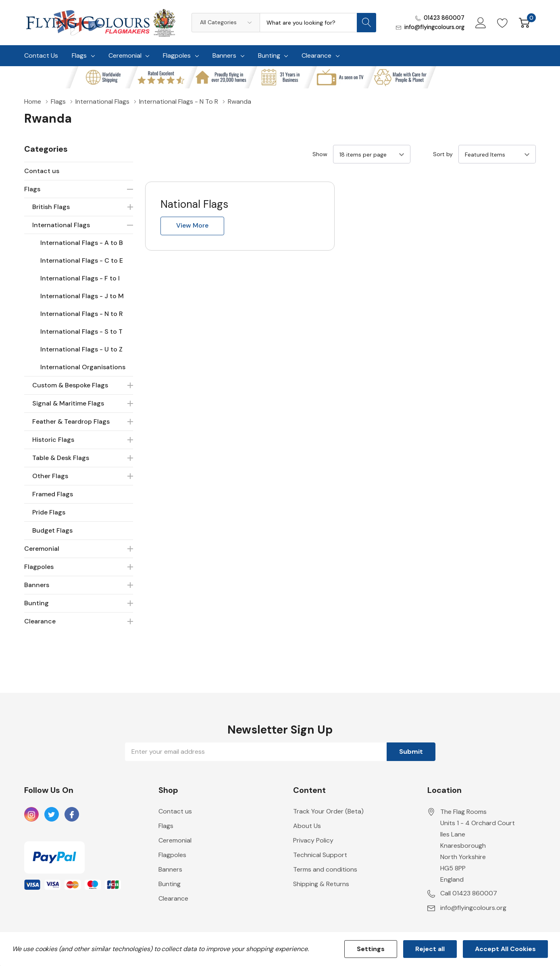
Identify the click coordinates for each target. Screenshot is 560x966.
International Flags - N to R (82, 314)
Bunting (269, 55)
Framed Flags (53, 494)
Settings (371, 949)
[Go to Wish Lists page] (503, 23)
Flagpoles (177, 55)
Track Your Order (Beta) (328, 811)
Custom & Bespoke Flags (70, 385)
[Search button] (366, 23)
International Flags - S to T (81, 331)
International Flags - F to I (80, 278)
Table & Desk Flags (61, 458)
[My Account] (481, 23)
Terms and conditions (325, 869)
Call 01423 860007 (469, 893)
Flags (79, 55)
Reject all (430, 949)
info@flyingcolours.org (434, 27)
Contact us (42, 171)
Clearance (316, 55)
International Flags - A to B (82, 243)
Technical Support (320, 855)
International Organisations (83, 367)
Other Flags (50, 476)
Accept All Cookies (505, 949)
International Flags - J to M (82, 296)
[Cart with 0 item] (524, 23)
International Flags (61, 225)
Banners (224, 55)
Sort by (443, 154)
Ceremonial (125, 55)
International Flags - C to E (82, 260)
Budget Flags (52, 530)
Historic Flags (53, 440)
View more (192, 225)
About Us (307, 826)
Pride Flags (49, 512)
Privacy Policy (313, 840)
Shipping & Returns (321, 884)
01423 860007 (444, 18)
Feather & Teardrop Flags (71, 421)
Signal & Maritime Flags (68, 403)
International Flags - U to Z (81, 349)
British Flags (51, 207)
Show (320, 154)
